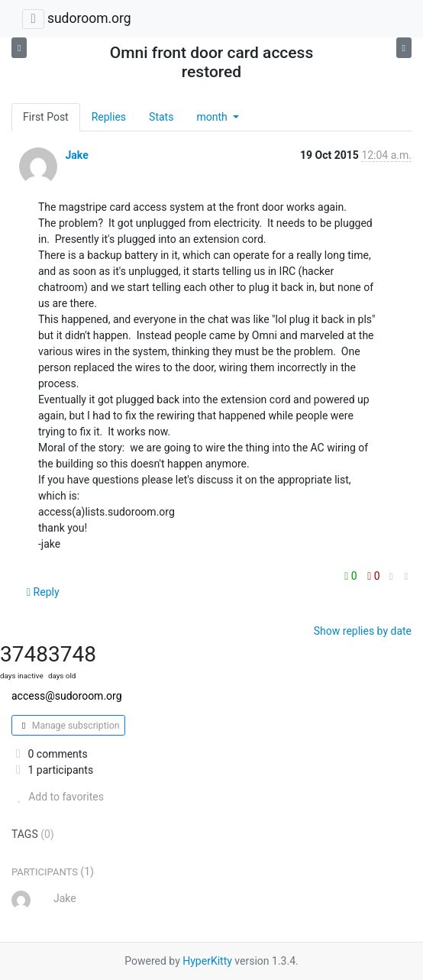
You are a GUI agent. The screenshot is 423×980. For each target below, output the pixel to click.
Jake (76, 155)
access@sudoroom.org (67, 696)
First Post (46, 117)
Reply (43, 592)
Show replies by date (363, 631)
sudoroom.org (89, 18)
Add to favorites (58, 797)
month (213, 117)
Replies (109, 117)
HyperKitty (207, 961)
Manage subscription (68, 726)
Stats (161, 117)
